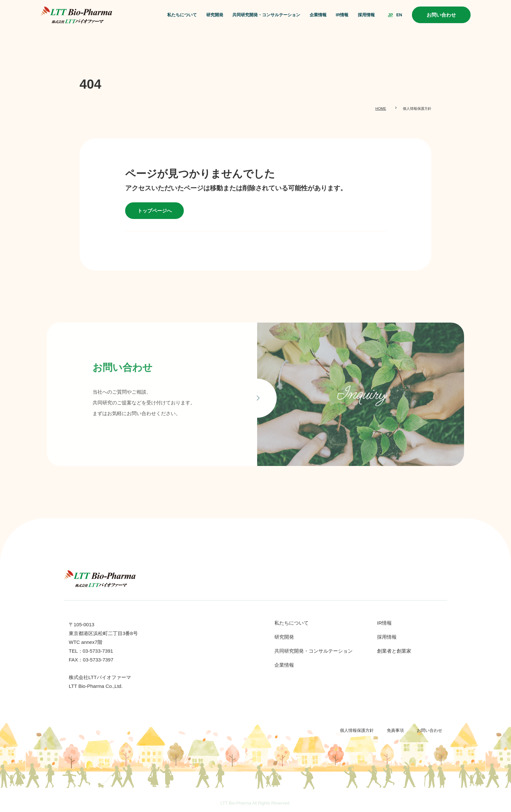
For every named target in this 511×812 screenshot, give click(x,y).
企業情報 (318, 15)
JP (390, 15)
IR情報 (342, 15)
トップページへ (155, 211)
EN (399, 15)
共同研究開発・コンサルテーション (266, 15)
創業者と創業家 (394, 651)
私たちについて (182, 15)
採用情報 (366, 15)
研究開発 (215, 15)
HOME (381, 109)
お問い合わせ (441, 15)
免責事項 (395, 730)
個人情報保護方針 (357, 730)
